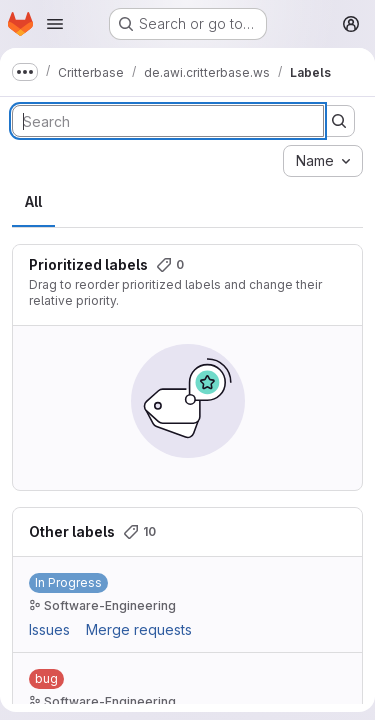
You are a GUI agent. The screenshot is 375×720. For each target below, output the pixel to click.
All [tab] (33, 201)
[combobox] (323, 161)
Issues (49, 629)
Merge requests (139, 629)
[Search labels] (168, 121)
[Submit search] (339, 121)
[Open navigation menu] (55, 24)
